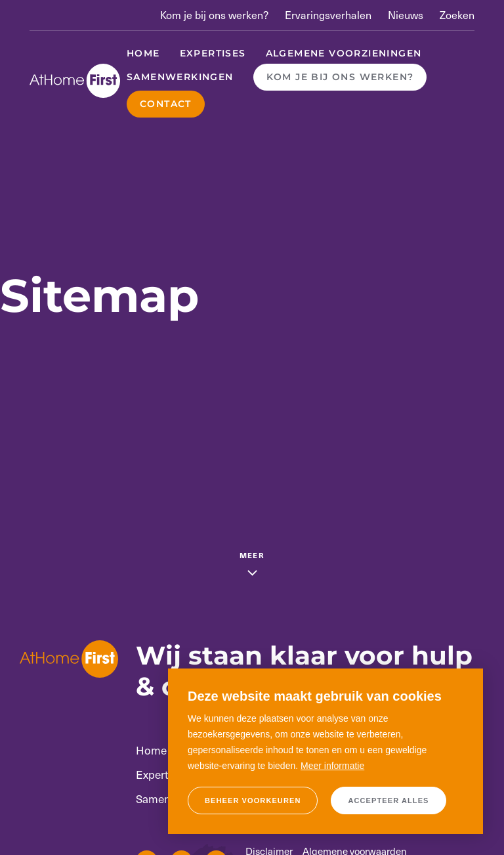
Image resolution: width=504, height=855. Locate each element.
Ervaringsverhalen (328, 15)
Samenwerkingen (180, 77)
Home (143, 53)
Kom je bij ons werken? (214, 15)
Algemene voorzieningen (344, 53)
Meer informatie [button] (332, 766)
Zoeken (457, 15)
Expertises (213, 53)
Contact (166, 104)
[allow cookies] (388, 800)
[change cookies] (253, 800)
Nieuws (406, 15)
